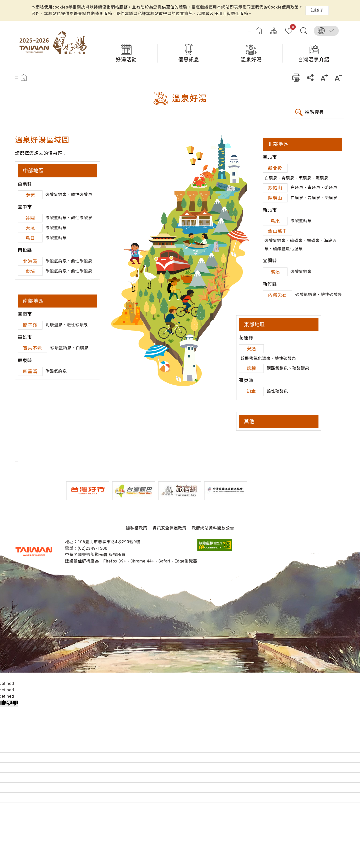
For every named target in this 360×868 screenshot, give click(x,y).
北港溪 (30, 261)
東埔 (30, 271)
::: (250, 31)
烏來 (275, 221)
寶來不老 (32, 348)
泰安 (30, 195)
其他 (249, 421)
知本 (251, 391)
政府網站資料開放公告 (213, 528)
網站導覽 (274, 31)
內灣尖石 (277, 295)
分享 (310, 77)
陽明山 (275, 198)
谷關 (30, 218)
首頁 (259, 31)
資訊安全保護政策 (169, 528)
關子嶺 (30, 325)
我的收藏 (292, 28)
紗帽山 (275, 188)
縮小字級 (338, 77)
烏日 (30, 238)
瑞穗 (251, 368)
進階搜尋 (314, 112)
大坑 (30, 228)
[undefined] (12, 704)
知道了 (317, 10)
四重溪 (30, 371)
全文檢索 (304, 31)
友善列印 (296, 77)
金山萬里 (277, 231)
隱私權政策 (137, 528)
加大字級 (324, 77)
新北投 (275, 168)
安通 (251, 349)
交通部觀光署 (34, 551)
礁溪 (275, 272)
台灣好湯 (55, 43)
